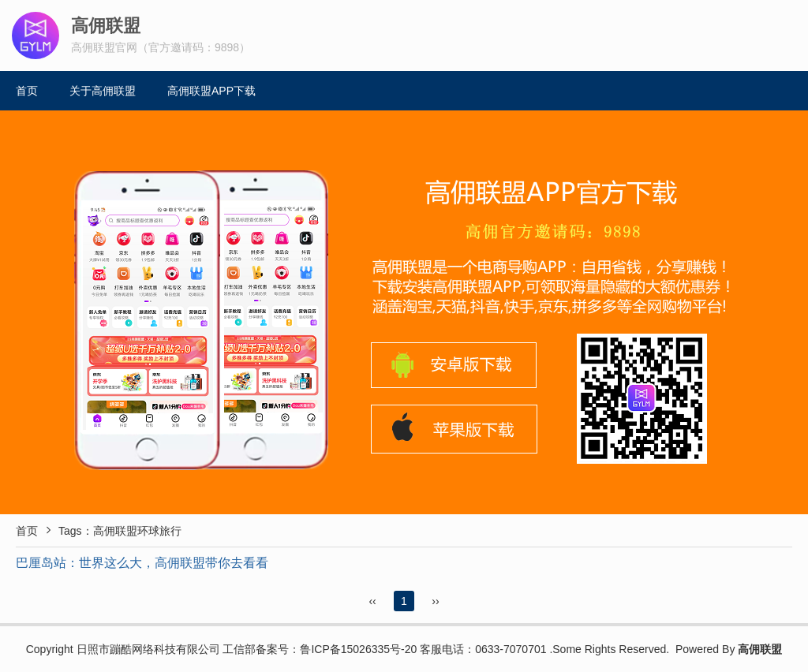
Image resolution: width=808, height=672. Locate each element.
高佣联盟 (760, 649)
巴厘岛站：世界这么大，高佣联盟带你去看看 (142, 563)
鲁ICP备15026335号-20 (358, 649)
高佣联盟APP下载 (211, 91)
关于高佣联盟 (103, 91)
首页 (27, 91)
